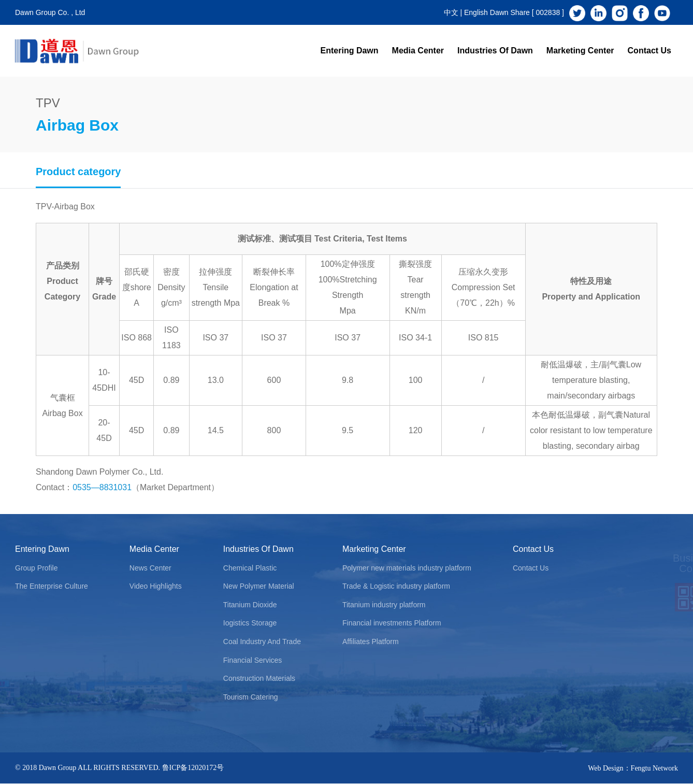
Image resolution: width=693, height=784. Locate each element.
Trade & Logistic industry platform (396, 586)
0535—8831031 (102, 487)
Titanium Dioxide (250, 605)
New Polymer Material (259, 586)
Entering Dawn (350, 51)
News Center (150, 568)
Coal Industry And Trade (262, 642)
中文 (451, 12)
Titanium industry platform (384, 605)
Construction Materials (259, 678)
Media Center (418, 51)
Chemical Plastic (250, 568)
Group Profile (36, 568)
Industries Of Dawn (495, 51)
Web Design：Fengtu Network (633, 768)
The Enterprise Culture (52, 586)
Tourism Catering (251, 697)
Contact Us (649, 51)
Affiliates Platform (371, 642)
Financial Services (253, 660)
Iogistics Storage (250, 623)
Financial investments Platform (392, 623)
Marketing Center (580, 51)
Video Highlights (156, 586)
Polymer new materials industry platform (407, 568)
